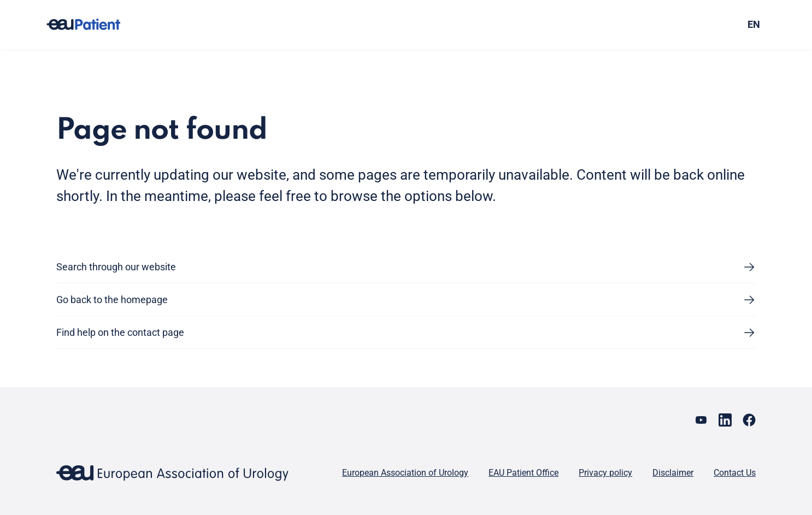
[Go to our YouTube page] (701, 420)
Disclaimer (673, 473)
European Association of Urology (405, 473)
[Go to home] (93, 25)
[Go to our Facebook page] (749, 420)
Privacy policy (605, 473)
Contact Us (735, 473)
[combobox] (671, 25)
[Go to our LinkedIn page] (725, 420)
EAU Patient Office (523, 473)
